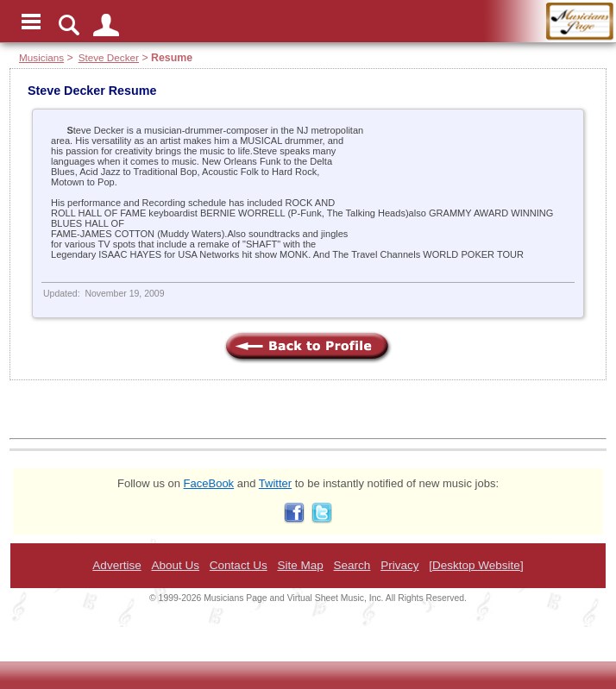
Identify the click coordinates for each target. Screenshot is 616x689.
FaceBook (209, 483)
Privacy (399, 565)
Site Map (300, 565)
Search (352, 565)
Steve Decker (109, 57)
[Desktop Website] (476, 565)
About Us (175, 565)
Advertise (116, 565)
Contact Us (239, 565)
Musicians (41, 57)
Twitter (275, 483)
